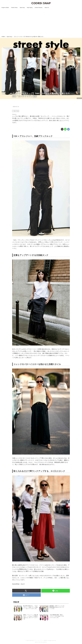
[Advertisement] (41, 23)
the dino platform (43, 642)
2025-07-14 (16, 107)
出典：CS (79, 98)
